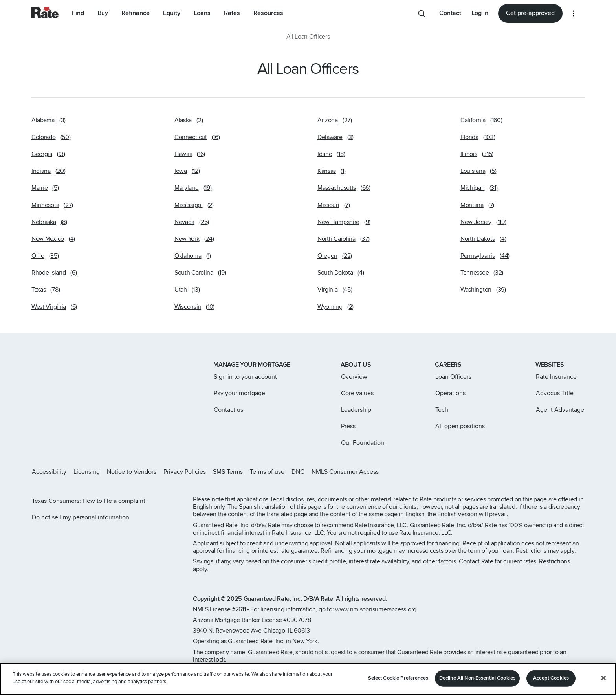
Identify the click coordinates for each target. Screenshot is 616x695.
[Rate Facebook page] (556, 472)
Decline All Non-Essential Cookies (477, 678)
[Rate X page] (544, 472)
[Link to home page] (42, 365)
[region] (308, 679)
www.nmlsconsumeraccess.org (376, 609)
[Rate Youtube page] (581, 472)
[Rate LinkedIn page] (569, 472)
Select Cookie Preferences (398, 678)
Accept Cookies (551, 678)
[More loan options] (574, 13)
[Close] (603, 678)
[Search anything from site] (422, 13)
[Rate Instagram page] (531, 472)
